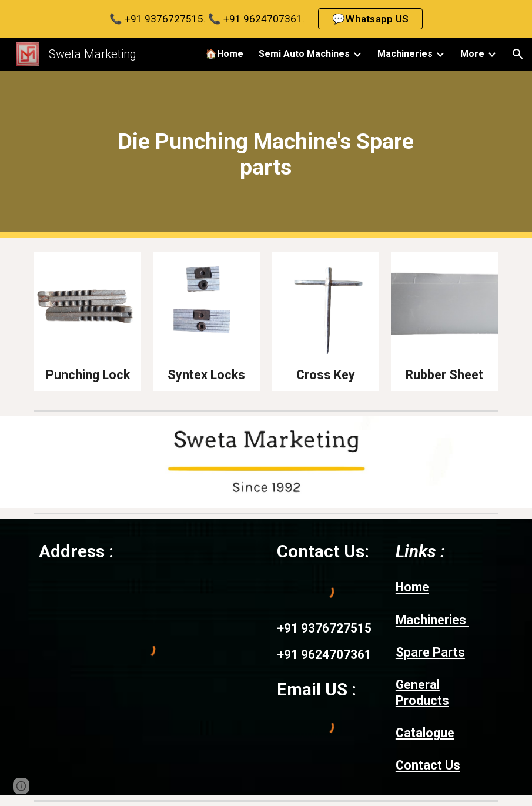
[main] (266, 154)
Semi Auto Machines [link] (304, 54)
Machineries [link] (405, 54)
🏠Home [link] (224, 54)
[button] (518, 54)
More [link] (472, 54)
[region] (266, 19)
